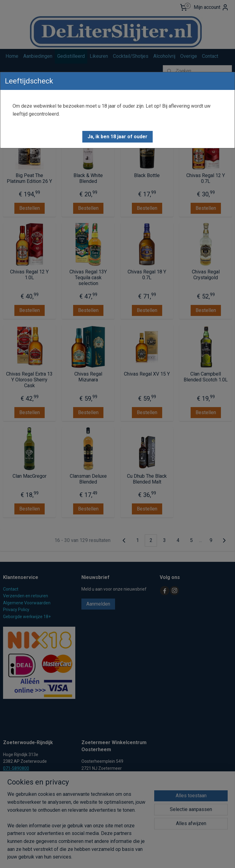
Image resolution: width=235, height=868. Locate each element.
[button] (117, 137)
